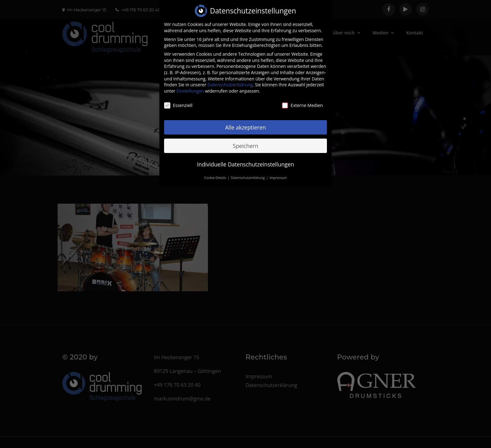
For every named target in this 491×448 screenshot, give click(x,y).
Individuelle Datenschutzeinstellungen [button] (246, 160)
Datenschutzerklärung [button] (248, 173)
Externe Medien (302, 101)
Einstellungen (190, 86)
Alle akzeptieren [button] (246, 123)
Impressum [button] (278, 173)
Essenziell (178, 101)
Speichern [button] (245, 141)
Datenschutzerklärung (230, 80)
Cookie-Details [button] (216, 173)
